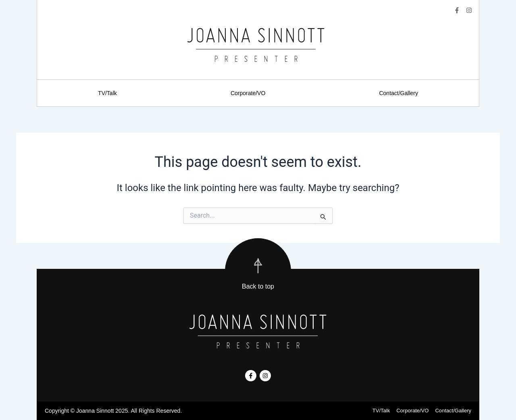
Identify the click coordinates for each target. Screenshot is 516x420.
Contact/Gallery (398, 93)
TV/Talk (107, 93)
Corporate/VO (248, 93)
